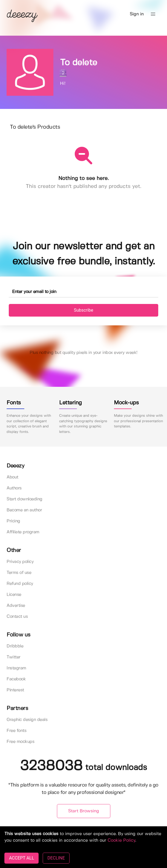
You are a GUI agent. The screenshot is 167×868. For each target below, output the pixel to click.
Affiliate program (23, 532)
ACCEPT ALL (21, 858)
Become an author (24, 510)
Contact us (17, 617)
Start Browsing (84, 811)
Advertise (16, 606)
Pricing (13, 521)
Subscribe (84, 310)
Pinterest (15, 690)
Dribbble (15, 646)
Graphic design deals (27, 720)
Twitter (14, 657)
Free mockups (20, 742)
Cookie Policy (121, 840)
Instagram (16, 668)
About (12, 477)
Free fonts (16, 731)
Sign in (137, 14)
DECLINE (56, 858)
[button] (153, 14)
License (14, 595)
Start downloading (25, 499)
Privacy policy (20, 562)
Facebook (16, 679)
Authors (14, 488)
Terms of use (19, 573)
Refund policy (20, 584)
